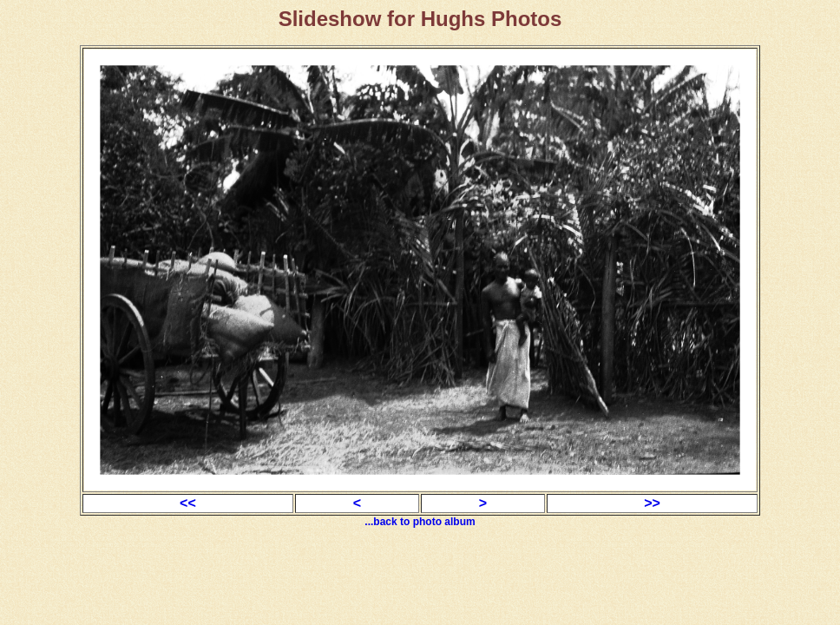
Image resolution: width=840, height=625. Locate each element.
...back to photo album (420, 522)
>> (652, 503)
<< (188, 503)
